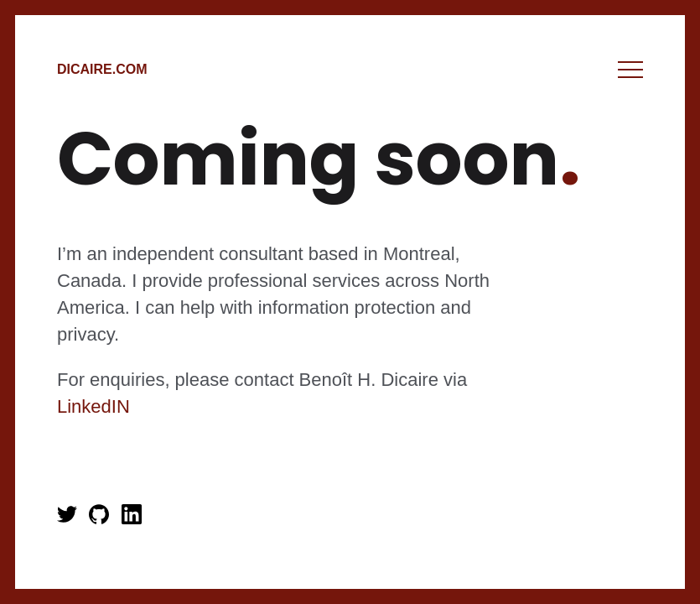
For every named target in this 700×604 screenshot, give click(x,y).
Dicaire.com (102, 69)
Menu (630, 70)
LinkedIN (93, 406)
